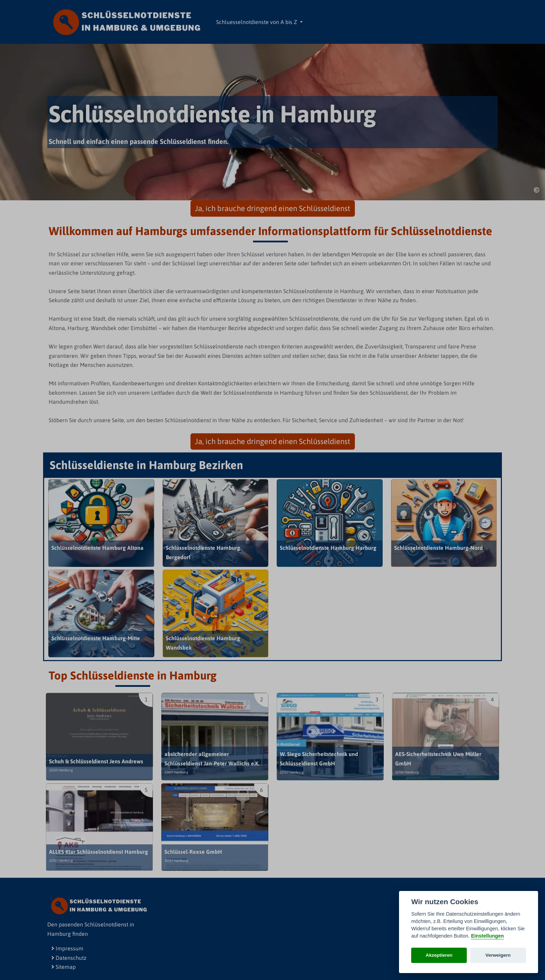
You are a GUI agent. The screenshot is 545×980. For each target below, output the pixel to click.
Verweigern (498, 955)
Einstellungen (487, 936)
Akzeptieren (439, 955)
